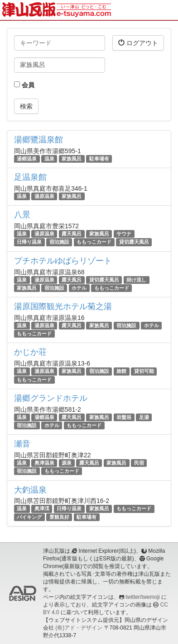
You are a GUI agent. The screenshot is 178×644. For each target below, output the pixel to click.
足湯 (144, 417)
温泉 (49, 159)
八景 (22, 215)
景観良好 (59, 517)
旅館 (121, 371)
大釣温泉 (30, 490)
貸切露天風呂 (134, 242)
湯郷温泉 (27, 159)
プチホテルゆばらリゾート (63, 261)
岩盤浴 (124, 417)
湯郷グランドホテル (51, 398)
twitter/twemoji (142, 597)
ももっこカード (94, 242)
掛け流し (136, 280)
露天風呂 (72, 234)
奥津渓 (42, 508)
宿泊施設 (59, 242)
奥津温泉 (44, 463)
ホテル (79, 288)
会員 (24, 85)
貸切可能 (144, 371)
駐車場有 (99, 159)
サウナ (124, 234)
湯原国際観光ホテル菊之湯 (63, 306)
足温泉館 (30, 177)
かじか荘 (30, 352)
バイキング (29, 517)
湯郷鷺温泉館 (38, 140)
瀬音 (22, 444)
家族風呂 (72, 159)
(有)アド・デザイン (79, 628)
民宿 (139, 463)
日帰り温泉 (29, 242)
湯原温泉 (44, 196)
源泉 (67, 463)
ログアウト (138, 43)
